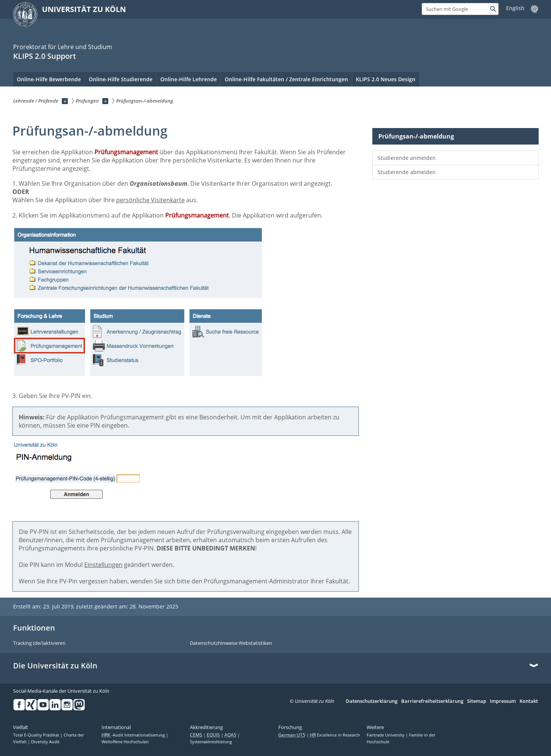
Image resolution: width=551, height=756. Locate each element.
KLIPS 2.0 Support (45, 56)
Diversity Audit (45, 742)
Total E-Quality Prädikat (37, 735)
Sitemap (477, 701)
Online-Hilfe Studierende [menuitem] (121, 79)
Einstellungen (103, 565)
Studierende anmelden (407, 158)
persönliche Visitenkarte (150, 200)
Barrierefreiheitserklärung (432, 701)
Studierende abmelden (407, 172)
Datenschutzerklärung (372, 701)
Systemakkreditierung (211, 742)
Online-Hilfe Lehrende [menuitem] (189, 79)
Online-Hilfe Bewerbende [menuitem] (49, 79)
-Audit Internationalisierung (134, 735)
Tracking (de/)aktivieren (39, 643)
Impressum (503, 701)
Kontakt (529, 701)
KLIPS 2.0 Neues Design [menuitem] (386, 79)
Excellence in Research (335, 735)
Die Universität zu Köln (55, 666)
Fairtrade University (386, 735)
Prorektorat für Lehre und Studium (63, 47)
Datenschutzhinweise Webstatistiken (231, 643)
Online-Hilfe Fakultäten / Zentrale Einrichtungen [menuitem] (286, 79)
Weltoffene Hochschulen (125, 742)
